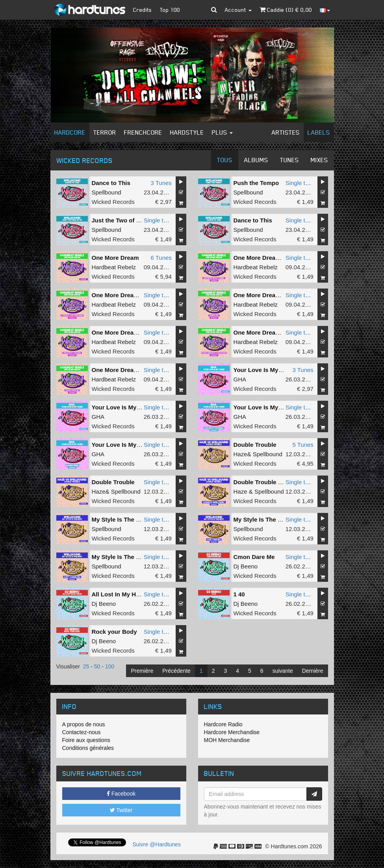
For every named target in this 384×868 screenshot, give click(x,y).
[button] (214, 10)
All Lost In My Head (119, 594)
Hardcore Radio (223, 724)
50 (97, 666)
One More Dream (115, 258)
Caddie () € (286, 10)
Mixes (319, 160)
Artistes (286, 132)
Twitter (121, 810)
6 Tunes (161, 258)
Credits (143, 10)
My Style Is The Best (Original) (134, 519)
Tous (225, 160)
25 (86, 666)
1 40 (239, 594)
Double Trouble (255, 445)
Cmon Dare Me (254, 557)
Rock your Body (114, 632)
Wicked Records (113, 202)
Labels (319, 132)
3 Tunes (161, 183)
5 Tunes (303, 445)
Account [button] (238, 10)
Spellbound (107, 192)
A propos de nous (84, 724)
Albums (256, 160)
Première (142, 671)
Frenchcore (143, 132)
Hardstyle (187, 132)
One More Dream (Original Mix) (277, 295)
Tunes (289, 160)
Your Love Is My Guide (265, 370)
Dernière (313, 671)
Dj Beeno (246, 566)
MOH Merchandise (227, 740)
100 (110, 666)
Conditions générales (88, 748)
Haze (240, 454)
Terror (105, 132)
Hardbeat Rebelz (114, 267)
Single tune (300, 183)
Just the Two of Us (118, 220)
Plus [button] (222, 132)
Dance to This (111, 183)
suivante (283, 671)
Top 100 (170, 10)
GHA (240, 379)
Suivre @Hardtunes (157, 844)
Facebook (121, 794)
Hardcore (70, 132)
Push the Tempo (256, 183)
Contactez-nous (82, 732)
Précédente (176, 671)
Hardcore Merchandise (232, 732)
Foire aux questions (86, 740)
